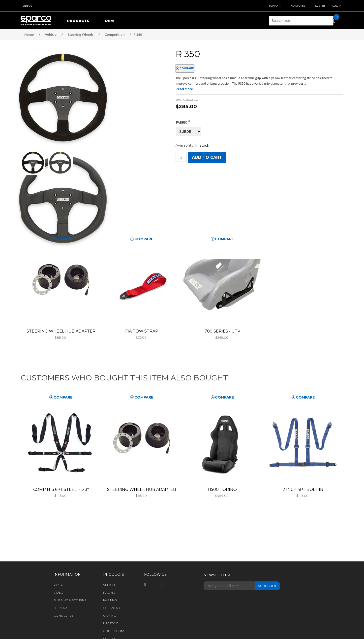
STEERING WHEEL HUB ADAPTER (61, 331)
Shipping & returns (70, 600)
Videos (27, 6)
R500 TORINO (222, 489)
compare (187, 68)
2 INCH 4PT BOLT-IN (303, 489)
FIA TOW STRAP (142, 331)
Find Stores (297, 6)
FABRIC (182, 123)
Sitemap (60, 608)
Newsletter (217, 575)
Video (59, 592)
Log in (337, 6)
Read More (184, 89)
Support (275, 6)
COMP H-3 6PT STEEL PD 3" (61, 489)
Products (78, 21)
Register (319, 6)
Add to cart (207, 157)
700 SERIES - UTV (222, 331)
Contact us (63, 616)
